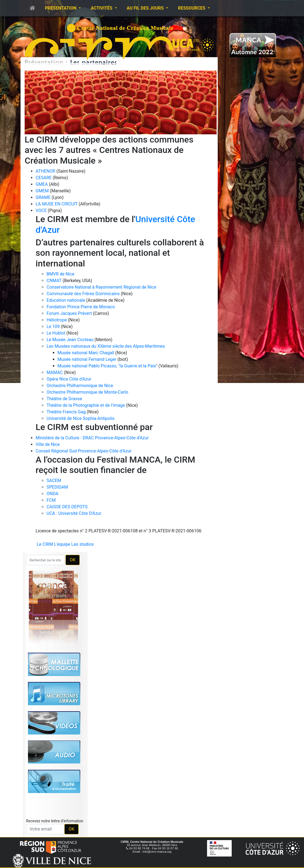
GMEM (42, 191)
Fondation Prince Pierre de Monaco (81, 307)
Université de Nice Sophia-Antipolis (81, 418)
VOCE (41, 211)
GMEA (42, 184)
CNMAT (54, 281)
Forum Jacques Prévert (69, 313)
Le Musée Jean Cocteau (70, 340)
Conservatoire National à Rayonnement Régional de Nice (101, 287)
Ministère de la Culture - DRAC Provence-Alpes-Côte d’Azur (92, 438)
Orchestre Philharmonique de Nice (80, 386)
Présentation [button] (61, 8)
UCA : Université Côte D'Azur (74, 513)
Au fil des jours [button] (146, 8)
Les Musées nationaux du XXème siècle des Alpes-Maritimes (106, 346)
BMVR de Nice (61, 274)
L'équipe (62, 544)
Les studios (82, 544)
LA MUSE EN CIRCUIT (57, 204)
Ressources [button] (192, 8)
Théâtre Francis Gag (66, 412)
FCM (51, 500)
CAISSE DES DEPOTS (67, 507)
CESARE (44, 178)
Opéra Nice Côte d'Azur (69, 379)
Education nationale (66, 300)
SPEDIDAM (57, 487)
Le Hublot (56, 333)
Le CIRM (45, 544)
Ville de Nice (48, 444)
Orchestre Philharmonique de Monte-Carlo (87, 392)
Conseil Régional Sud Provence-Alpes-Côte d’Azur (84, 451)
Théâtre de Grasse (64, 399)
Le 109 (53, 326)
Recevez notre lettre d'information (55, 821)
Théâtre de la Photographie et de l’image (86, 405)
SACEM (54, 481)
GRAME (43, 197)
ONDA (52, 494)
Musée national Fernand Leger (87, 359)
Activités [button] (102, 8)
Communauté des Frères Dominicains (84, 294)
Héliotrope (57, 320)
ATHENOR (45, 171)
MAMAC (55, 372)
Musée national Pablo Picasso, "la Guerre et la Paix (107, 366)
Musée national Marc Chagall (86, 353)
